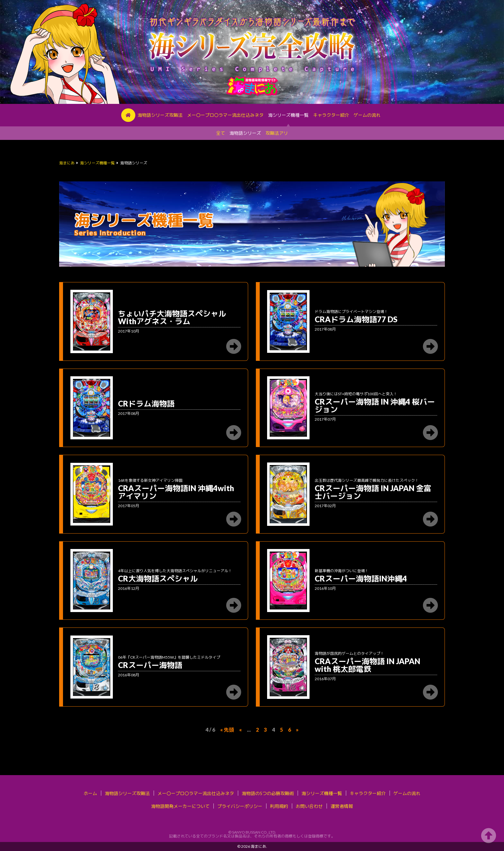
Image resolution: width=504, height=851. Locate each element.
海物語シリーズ (245, 133)
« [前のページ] (240, 730)
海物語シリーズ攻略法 (160, 115)
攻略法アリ (277, 133)
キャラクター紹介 (331, 115)
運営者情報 (342, 806)
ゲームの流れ (367, 115)
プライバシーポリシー (240, 806)
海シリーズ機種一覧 (288, 115)
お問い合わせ (309, 806)
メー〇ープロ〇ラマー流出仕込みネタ (225, 115)
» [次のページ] (297, 730)
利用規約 (279, 806)
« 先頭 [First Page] (227, 730)
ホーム (90, 793)
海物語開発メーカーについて (180, 806)
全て (221, 133)
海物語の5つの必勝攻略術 (268, 793)
